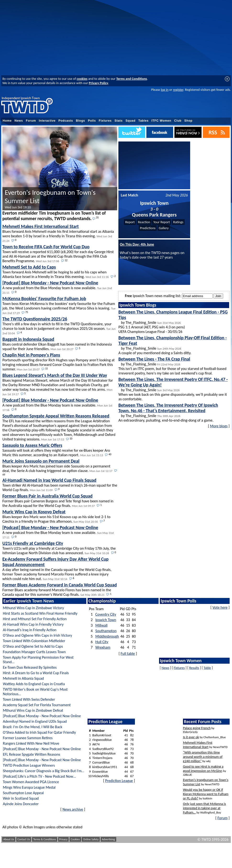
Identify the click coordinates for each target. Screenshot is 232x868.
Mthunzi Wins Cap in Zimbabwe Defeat (33, 710)
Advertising (108, 839)
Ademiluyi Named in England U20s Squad (35, 721)
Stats (119, 121)
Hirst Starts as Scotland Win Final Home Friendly (40, 613)
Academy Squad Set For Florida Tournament (37, 705)
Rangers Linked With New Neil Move (31, 743)
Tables (143, 121)
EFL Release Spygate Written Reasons (32, 754)
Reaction (144, 222)
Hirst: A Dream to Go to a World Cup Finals (36, 673)
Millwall (102, 625)
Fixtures (105, 121)
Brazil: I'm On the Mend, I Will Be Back (33, 727)
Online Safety (91, 839)
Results (194, 668)
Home (7, 121)
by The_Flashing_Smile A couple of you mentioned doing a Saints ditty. (173, 345)
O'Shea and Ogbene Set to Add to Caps (33, 646)
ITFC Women (161, 121)
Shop (188, 121)
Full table (128, 654)
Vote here (220, 607)
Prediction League (119, 781)
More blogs (219, 426)
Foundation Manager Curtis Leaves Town (34, 652)
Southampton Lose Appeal (23, 793)
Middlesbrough (107, 636)
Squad (131, 121)
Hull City (102, 642)
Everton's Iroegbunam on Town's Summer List (50, 199)
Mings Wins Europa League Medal (29, 787)
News (19, 121)
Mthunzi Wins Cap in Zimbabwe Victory (33, 608)
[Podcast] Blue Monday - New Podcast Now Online (42, 716)
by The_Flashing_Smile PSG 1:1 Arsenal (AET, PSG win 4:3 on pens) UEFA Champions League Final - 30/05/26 (173, 322)
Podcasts (66, 121)
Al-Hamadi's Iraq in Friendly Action (30, 630)
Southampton (106, 631)
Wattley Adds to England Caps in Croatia (34, 684)
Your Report (162, 222)
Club (178, 121)
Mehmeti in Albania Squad (23, 678)
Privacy (64, 839)
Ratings (178, 222)
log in (165, 90)
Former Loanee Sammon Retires (28, 738)
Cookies (75, 839)
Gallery (164, 228)
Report (130, 222)
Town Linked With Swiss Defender (29, 699)
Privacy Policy (98, 83)
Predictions (148, 228)
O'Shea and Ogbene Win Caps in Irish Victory (37, 635)
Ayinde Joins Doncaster (21, 804)
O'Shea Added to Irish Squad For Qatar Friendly (39, 732)
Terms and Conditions (132, 79)
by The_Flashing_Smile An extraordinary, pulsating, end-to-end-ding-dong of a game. (168, 412)
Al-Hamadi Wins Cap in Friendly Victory (33, 624)
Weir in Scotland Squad (21, 798)
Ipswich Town (106, 620)
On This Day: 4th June (137, 244)
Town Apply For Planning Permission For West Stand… (38, 660)
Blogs (80, 121)
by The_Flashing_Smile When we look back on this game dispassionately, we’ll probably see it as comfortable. (173, 389)
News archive (73, 809)
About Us (9, 839)
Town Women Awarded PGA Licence (31, 782)
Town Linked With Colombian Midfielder (34, 641)
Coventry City (106, 614)
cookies (82, 79)
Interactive (47, 121)
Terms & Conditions (45, 839)
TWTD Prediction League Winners (29, 765)
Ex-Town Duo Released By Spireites (30, 667)
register (178, 90)
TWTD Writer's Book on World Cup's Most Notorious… (35, 692)
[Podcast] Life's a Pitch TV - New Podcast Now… (39, 776)
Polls (92, 121)
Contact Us (24, 839)
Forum (31, 121)
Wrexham (103, 647)
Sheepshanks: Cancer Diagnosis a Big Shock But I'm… (44, 771)
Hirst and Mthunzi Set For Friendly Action (35, 619)
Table (207, 668)
